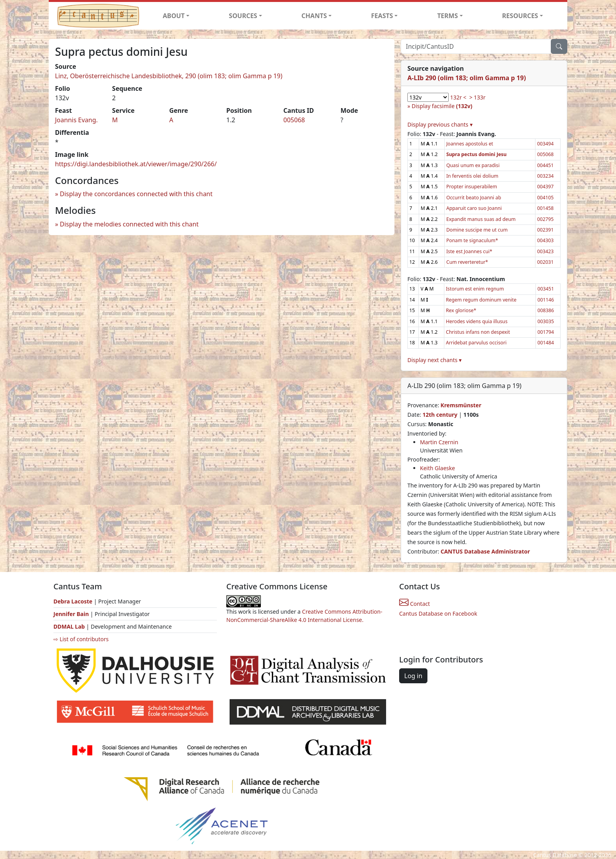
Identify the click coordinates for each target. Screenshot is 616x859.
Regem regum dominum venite (481, 300)
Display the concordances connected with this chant (136, 194)
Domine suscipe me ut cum (477, 230)
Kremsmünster (461, 405)
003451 (546, 289)
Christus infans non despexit (478, 332)
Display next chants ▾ (434, 360)
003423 (545, 251)
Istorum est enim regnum (475, 289)
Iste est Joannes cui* (469, 251)
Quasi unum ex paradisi (473, 165)
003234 (545, 176)
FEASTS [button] (382, 16)
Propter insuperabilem (472, 187)
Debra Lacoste (73, 601)
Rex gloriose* (461, 310)
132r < (458, 97)
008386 (546, 310)
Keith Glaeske (437, 468)
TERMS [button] (448, 16)
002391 (545, 230)
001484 (546, 343)
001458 (545, 208)
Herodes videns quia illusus (477, 321)
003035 (546, 321)
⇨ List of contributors (81, 639)
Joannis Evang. (76, 120)
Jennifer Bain (72, 614)
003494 (545, 144)
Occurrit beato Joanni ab (474, 198)
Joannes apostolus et (470, 144)
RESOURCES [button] (520, 16)
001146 (546, 300)
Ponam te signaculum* (472, 240)
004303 (545, 240)
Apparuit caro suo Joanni (474, 208)
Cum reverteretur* (467, 262)
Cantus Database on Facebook (438, 613)
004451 (545, 165)
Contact (414, 604)
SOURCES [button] (243, 16)
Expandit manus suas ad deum (481, 219)
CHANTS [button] (314, 16)
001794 (546, 332)
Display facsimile (442, 106)
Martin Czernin (439, 442)
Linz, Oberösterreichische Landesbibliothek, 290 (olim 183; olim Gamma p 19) (169, 76)
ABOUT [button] (174, 16)
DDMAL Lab (69, 626)
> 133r (477, 97)
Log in (413, 676)
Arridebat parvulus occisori (476, 343)
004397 (545, 187)
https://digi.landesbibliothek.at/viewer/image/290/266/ (136, 164)
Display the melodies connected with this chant (129, 224)
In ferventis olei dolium (472, 176)
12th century (440, 415)
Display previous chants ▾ (440, 124)
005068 (294, 120)
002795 (545, 219)
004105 (545, 198)
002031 (545, 262)
